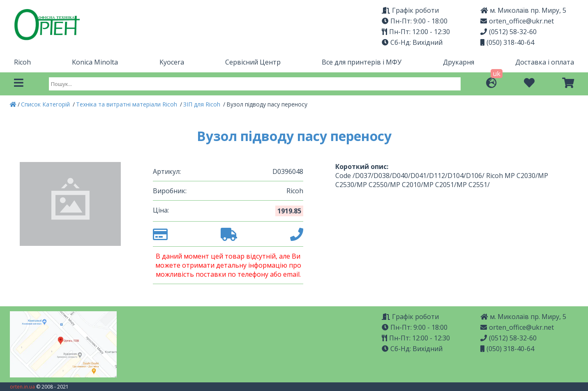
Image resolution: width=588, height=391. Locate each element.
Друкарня (459, 62)
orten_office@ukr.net (517, 21)
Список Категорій (46, 104)
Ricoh (22, 62)
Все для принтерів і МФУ (362, 62)
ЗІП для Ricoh (203, 104)
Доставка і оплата (545, 62)
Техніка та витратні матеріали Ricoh (127, 104)
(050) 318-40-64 (507, 42)
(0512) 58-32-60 (508, 32)
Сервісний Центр (253, 62)
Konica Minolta (95, 62)
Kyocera (172, 62)
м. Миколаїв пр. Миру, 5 (523, 10)
